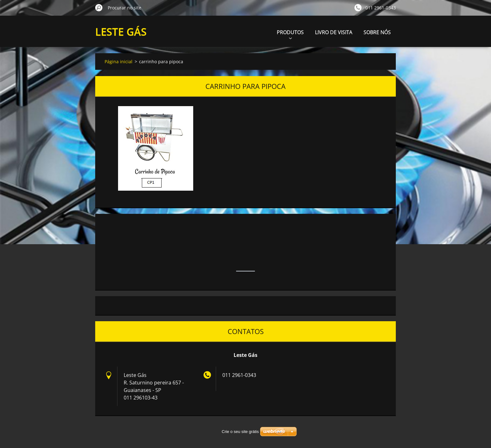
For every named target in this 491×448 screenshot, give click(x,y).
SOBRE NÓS (377, 32)
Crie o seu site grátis (240, 432)
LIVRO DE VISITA (334, 32)
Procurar (99, 8)
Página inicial (119, 62)
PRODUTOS (290, 34)
